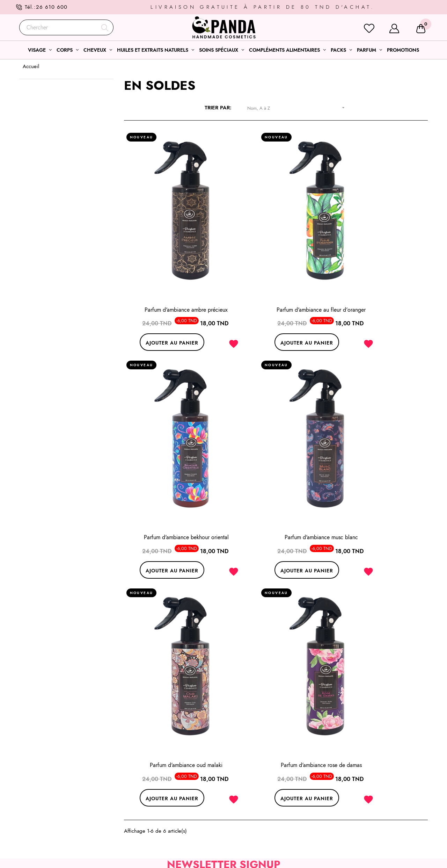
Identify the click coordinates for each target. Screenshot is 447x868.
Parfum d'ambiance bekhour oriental (380, 269)
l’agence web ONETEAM (138, 856)
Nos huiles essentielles (254, 817)
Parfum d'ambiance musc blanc (171, 458)
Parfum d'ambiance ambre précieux (171, 269)
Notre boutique (351, 825)
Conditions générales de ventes (369, 783)
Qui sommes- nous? (355, 791)
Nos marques (348, 833)
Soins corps (242, 791)
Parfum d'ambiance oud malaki (276, 458)
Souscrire (273, 588)
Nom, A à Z (298, 108)
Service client (349, 800)
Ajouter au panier (157, 302)
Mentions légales (353, 775)
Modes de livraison (355, 808)
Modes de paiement (356, 817)
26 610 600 (52, 7)
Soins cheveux (245, 800)
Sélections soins (247, 775)
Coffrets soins (244, 808)
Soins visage (243, 783)
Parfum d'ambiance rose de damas (381, 458)
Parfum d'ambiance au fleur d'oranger (276, 269)
